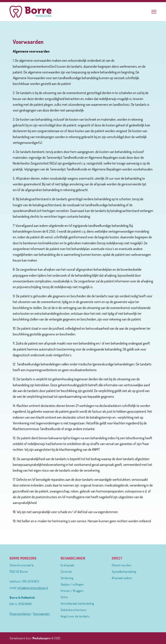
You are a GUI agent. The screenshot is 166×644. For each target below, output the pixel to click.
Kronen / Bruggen (72, 591)
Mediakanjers (41, 638)
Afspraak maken (122, 578)
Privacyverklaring (20, 614)
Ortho (64, 597)
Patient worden (122, 565)
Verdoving (67, 578)
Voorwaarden (41, 614)
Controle (66, 572)
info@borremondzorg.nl (33, 588)
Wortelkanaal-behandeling (77, 603)
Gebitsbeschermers (74, 610)
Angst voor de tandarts (75, 616)
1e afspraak (67, 565)
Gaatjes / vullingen (72, 584)
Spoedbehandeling (124, 572)
